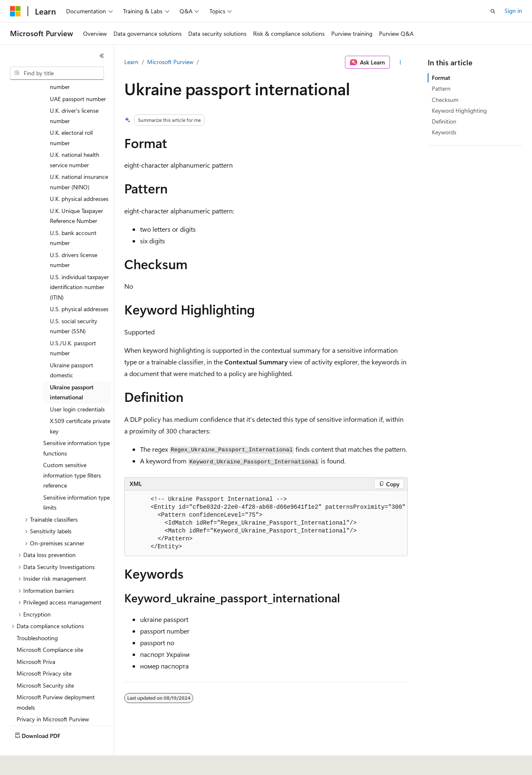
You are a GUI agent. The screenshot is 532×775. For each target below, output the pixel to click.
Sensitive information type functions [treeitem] (76, 428)
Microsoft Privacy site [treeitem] (44, 654)
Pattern (441, 88)
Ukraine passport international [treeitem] (72, 373)
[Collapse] (102, 56)
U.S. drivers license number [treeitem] (74, 240)
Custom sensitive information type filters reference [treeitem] (72, 456)
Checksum (445, 100)
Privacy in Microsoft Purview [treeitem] (53, 699)
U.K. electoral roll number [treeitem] (71, 118)
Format (441, 78)
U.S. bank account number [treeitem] (73, 218)
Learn (131, 62)
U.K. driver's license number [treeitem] (74, 96)
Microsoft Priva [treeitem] (36, 642)
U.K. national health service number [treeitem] (75, 140)
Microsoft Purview (170, 62)
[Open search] (493, 11)
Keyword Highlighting (459, 110)
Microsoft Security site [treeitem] (45, 666)
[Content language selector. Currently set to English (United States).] (48, 763)
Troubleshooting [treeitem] (37, 618)
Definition (444, 121)
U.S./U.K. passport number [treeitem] (73, 329)
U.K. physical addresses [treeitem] (79, 179)
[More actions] (400, 62)
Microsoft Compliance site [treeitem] (50, 630)
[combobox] (57, 73)
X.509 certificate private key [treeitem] (80, 406)
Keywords (444, 132)
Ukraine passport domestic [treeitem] (71, 351)
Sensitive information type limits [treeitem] (76, 483)
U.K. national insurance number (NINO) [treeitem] (79, 162)
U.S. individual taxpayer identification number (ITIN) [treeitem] (79, 267)
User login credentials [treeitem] (77, 390)
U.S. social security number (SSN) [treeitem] (74, 307)
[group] (266, 523)
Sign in (513, 11)
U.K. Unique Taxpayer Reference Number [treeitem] (76, 196)
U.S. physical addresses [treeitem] (79, 289)
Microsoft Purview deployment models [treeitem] (56, 683)
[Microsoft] (15, 11)
